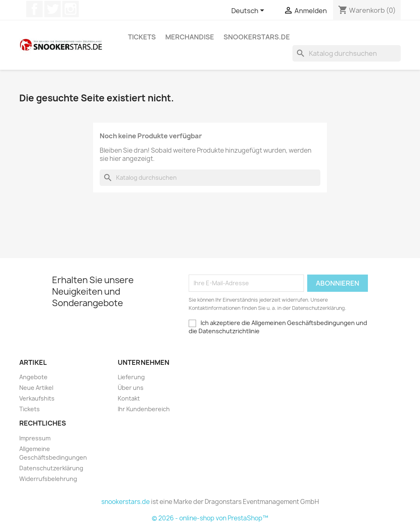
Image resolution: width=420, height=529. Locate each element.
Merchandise (190, 37)
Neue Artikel (36, 388)
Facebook (34, 9)
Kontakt (129, 398)
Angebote (33, 377)
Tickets (142, 37)
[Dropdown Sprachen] (249, 11)
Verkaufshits (37, 398)
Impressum (35, 438)
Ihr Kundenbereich (144, 409)
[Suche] (347, 53)
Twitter (52, 9)
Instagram (71, 9)
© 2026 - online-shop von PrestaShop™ (210, 518)
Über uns (131, 388)
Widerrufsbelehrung (48, 479)
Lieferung (131, 377)
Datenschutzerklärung (51, 468)
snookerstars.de (257, 37)
